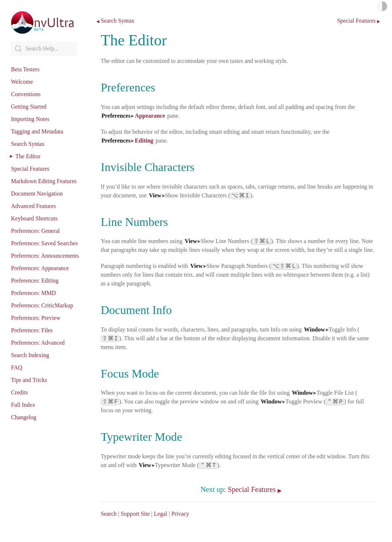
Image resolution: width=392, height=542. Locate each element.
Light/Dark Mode (382, 6)
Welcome (22, 82)
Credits (19, 392)
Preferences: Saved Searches (44, 243)
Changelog (24, 417)
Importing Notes (30, 119)
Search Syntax (28, 144)
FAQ (17, 367)
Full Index (23, 405)
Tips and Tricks (29, 380)
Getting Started (29, 107)
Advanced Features (33, 206)
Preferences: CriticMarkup (42, 305)
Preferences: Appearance (40, 268)
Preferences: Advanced (38, 343)
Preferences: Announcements (45, 256)
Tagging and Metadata (37, 131)
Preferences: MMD (33, 293)
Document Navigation (37, 194)
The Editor (28, 156)
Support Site (135, 514)
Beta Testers (25, 69)
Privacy (180, 514)
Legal (160, 514)
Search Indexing (30, 355)
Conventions (26, 94)
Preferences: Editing (35, 281)
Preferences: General (35, 231)
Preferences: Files (32, 330)
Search (109, 514)
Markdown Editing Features (44, 181)
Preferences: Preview (36, 318)
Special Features (30, 169)
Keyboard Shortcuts (34, 218)
